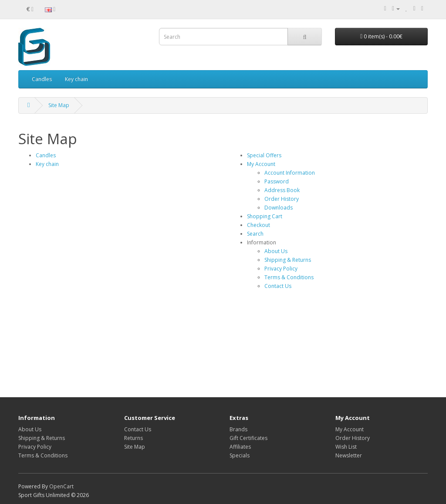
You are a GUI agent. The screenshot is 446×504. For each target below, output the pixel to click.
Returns (133, 438)
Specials (240, 455)
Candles (42, 79)
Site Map (59, 105)
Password (277, 181)
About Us (276, 251)
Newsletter (349, 455)
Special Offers (264, 155)
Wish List (346, 447)
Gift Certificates (248, 438)
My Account (261, 164)
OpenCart (61, 486)
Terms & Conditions (289, 277)
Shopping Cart (265, 216)
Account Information (290, 173)
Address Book (282, 190)
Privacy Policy (281, 269)
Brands (238, 429)
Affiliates (240, 447)
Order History (282, 199)
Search (255, 234)
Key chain (76, 79)
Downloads (279, 208)
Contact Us (278, 286)
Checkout (258, 225)
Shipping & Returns (288, 260)
